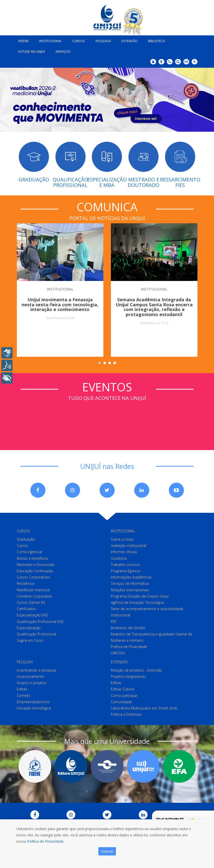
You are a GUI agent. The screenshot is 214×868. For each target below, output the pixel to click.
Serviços (61, 50)
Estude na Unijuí (30, 50)
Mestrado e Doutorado (36, 564)
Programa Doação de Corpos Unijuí (140, 595)
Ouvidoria (119, 557)
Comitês (24, 694)
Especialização (29, 627)
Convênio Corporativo (34, 595)
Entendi (107, 851)
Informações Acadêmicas (131, 576)
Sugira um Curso (30, 639)
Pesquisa (101, 40)
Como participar (124, 694)
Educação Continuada (35, 570)
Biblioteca (155, 40)
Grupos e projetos (32, 682)
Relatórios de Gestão (128, 627)
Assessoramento (30, 675)
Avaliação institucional (129, 545)
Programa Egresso (126, 570)
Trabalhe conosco (125, 564)
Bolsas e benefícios (32, 557)
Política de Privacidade (129, 646)
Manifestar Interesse (33, 589)
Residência (25, 582)
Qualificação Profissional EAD (40, 620)
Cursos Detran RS (31, 601)
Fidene (22, 40)
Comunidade (121, 701)
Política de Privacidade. (46, 841)
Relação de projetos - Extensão (136, 669)
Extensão (128, 40)
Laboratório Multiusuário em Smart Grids (144, 707)
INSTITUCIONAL (60, 288)
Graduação (26, 538)
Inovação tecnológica (34, 707)
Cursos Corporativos (33, 576)
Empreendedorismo (33, 701)
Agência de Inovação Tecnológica (137, 601)
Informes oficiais (124, 551)
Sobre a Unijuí (122, 538)
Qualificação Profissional (37, 633)
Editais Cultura (123, 688)
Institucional (49, 40)
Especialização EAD (32, 614)
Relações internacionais (130, 589)
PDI (114, 620)
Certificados (26, 608)
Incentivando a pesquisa (37, 669)
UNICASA (118, 652)
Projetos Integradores (128, 675)
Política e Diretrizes (126, 713)
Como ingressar (30, 551)
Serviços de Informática (130, 582)
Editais (22, 688)
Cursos (77, 40)
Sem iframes (107, 420)
